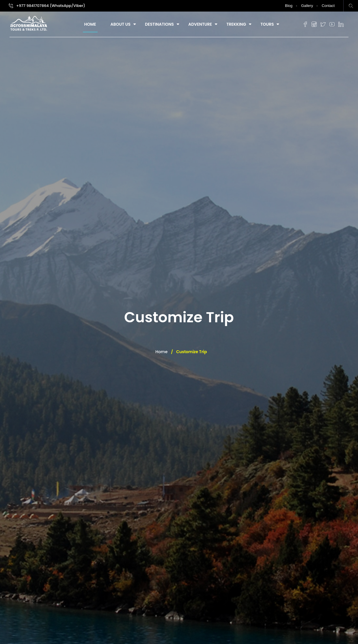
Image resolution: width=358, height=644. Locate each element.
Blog (289, 6)
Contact (328, 6)
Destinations (159, 24)
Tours (267, 24)
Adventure (200, 24)
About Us (121, 24)
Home (90, 24)
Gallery (307, 6)
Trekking (236, 24)
